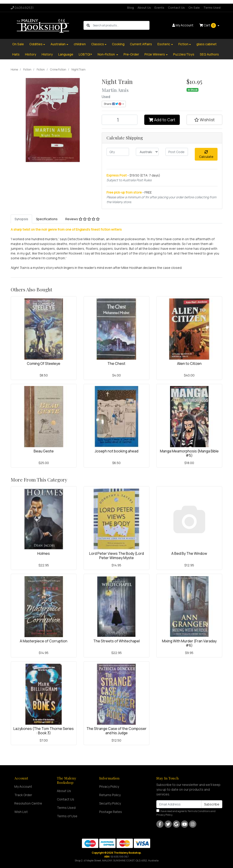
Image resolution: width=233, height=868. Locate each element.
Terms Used (212, 8)
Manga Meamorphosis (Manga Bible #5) (189, 453)
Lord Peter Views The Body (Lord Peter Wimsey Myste (116, 556)
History (31, 54)
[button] (204, 120)
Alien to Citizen (189, 363)
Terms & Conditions (199, 811)
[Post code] (177, 152)
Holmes (44, 553)
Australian (58, 44)
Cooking (118, 44)
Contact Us (176, 8)
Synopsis (21, 219)
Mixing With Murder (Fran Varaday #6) (189, 643)
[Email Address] (179, 804)
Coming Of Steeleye (44, 363)
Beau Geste (44, 451)
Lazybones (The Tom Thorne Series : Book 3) (44, 731)
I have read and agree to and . (186, 813)
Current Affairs (141, 44)
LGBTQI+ (85, 54)
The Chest (116, 363)
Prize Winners (155, 54)
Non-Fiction (107, 54)
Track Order (23, 795)
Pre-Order (131, 54)
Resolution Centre (28, 803)
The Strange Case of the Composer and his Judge (116, 731)
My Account (23, 786)
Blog (130, 8)
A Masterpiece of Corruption (44, 641)
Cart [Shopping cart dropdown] (208, 25)
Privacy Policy (109, 786)
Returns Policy (110, 795)
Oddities (36, 44)
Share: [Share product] (113, 104)
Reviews (82, 219)
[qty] (118, 152)
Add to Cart (162, 120)
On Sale (194, 8)
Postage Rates (111, 812)
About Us (144, 8)
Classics (98, 44)
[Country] (147, 152)
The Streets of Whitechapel (116, 641)
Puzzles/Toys (184, 54)
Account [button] (183, 25)
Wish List (21, 812)
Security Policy (110, 803)
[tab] (21, 219)
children (80, 44)
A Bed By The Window (189, 553)
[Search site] (88, 25)
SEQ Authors (209, 54)
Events (159, 8)
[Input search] (121, 25)
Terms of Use (67, 816)
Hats (16, 54)
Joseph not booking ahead (116, 451)
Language (66, 54)
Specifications (47, 219)
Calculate (206, 155)
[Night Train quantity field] (120, 120)
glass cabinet (206, 44)
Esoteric (164, 44)
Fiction (183, 44)
